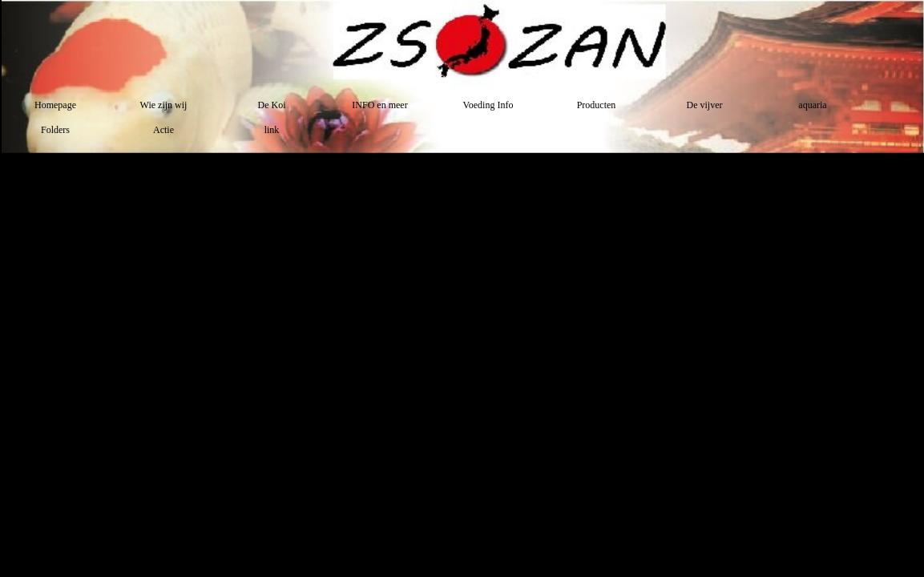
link (272, 130)
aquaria (812, 105)
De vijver (705, 105)
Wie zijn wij (164, 105)
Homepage (55, 105)
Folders (55, 130)
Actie (163, 130)
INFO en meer (379, 105)
